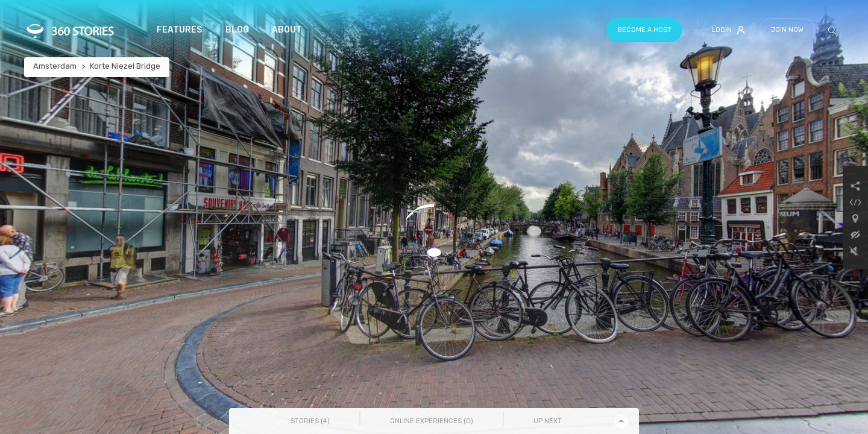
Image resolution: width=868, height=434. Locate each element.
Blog (237, 30)
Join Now (787, 30)
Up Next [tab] (548, 421)
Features (179, 30)
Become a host (644, 30)
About (287, 30)
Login (728, 30)
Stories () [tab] (310, 421)
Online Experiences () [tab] (432, 421)
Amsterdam (55, 66)
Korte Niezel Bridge (125, 66)
